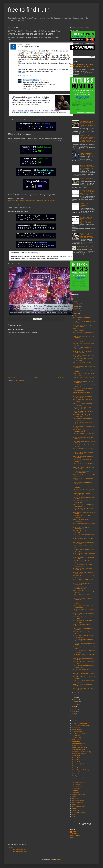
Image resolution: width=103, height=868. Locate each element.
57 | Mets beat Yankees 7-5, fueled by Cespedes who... (83, 640)
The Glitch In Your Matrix (78, 734)
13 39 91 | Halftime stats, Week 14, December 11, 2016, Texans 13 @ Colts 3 (87, 153)
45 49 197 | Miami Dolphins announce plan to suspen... (83, 685)
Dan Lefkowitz (76, 792)
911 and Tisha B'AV (77, 810)
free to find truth (29, 10)
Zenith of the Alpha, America (79, 723)
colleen (74, 796)
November (77, 306)
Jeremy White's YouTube (78, 750)
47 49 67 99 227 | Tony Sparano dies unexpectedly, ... (83, 607)
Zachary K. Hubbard (75, 833)
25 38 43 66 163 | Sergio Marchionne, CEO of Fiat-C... (83, 502)
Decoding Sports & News (78, 782)
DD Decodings (76, 788)
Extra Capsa (75, 776)
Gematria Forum (76, 768)
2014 (74, 714)
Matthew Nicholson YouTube (79, 748)
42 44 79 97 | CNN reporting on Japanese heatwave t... (82, 588)
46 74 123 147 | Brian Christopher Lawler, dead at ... (82, 363)
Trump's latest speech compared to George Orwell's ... (83, 494)
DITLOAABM (75, 780)
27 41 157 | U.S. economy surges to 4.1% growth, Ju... (83, 397)
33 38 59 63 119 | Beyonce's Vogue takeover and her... (83, 326)
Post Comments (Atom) (21, 381)
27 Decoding (75, 816)
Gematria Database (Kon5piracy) (80, 770)
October (76, 309)
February (76, 702)
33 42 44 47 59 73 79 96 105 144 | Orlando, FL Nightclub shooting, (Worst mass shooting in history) (87, 235)
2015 (74, 712)
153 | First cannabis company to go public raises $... (83, 599)
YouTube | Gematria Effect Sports (18, 849)
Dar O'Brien (75, 790)
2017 (74, 707)
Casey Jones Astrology (78, 800)
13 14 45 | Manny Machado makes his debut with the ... (83, 629)
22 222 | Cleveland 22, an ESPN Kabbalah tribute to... (82, 595)
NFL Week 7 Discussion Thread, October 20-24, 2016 (86, 205)
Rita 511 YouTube (77, 740)
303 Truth (74, 814)
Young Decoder (76, 728)
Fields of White (76, 774)
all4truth (74, 808)
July (75, 316)
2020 (74, 297)
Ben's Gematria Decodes (78, 806)
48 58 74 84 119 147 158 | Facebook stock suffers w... (83, 412)
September (77, 311)
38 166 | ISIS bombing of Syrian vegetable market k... (82, 431)
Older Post (61, 378)
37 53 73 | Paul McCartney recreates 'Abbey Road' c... (83, 453)
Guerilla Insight (76, 756)
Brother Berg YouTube (78, 804)
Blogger (59, 859)
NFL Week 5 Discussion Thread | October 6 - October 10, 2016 (85, 247)
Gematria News (76, 766)
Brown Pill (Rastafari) (77, 802)
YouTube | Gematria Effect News (18, 851)
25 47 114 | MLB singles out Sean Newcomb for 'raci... (82, 348)
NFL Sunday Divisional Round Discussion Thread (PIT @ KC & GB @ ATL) (87, 167)
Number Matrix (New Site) (79, 744)
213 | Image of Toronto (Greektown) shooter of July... (83, 565)
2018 (74, 302)
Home (36, 378)
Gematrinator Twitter (77, 758)
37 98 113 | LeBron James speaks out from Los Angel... (83, 341)
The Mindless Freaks (77, 732)
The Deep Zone (76, 736)
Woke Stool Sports (77, 730)
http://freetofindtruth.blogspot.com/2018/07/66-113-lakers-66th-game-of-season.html (32, 200)
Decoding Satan (76, 784)
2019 (74, 300)
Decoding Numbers (77, 786)
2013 (74, 716)
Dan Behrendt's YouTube (78, 794)
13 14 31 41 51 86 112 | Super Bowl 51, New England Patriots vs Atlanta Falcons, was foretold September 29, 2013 (87, 220)
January (76, 704)
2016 (74, 709)
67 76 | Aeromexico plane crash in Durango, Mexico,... (82, 318)
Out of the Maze (76, 742)
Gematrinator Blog (77, 762)
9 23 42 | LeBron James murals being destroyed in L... (83, 457)
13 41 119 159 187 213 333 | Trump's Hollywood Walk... (83, 509)
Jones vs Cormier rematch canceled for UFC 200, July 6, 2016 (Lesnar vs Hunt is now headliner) (87, 193)
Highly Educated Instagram (79, 754)
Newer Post (11, 378)
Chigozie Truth (76, 798)
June (75, 692)
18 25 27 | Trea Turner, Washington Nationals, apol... (83, 330)
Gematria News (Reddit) (78, 764)
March (75, 699)
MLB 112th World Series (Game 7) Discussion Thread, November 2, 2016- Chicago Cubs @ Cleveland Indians (87, 124)
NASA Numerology (77, 746)
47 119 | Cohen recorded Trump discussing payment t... (82, 670)
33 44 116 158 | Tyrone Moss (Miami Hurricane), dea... (83, 389)
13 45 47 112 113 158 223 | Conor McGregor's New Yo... (82, 408)
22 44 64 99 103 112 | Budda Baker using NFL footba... (83, 352)
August (76, 313)
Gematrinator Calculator (78, 760)
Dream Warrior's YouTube (79, 778)
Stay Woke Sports (77, 738)
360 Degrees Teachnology (79, 812)
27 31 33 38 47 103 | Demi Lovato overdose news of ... (82, 528)
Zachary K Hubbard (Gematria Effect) (82, 726)
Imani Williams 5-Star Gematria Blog (81, 752)
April (75, 697)
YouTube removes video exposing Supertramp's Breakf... (82, 472)
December (77, 304)
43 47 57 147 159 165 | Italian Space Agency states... (83, 505)
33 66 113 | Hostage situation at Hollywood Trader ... (82, 625)
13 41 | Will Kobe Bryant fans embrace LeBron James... (83, 666)
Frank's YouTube (76, 772)
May (75, 695)
